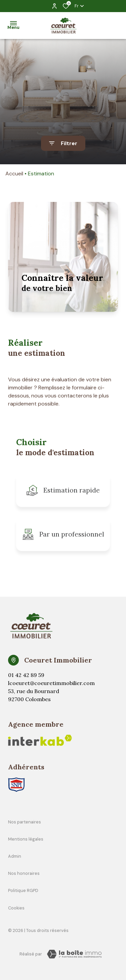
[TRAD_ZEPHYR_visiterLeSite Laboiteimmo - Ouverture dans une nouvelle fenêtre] (74, 954)
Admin (15, 856)
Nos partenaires (25, 822)
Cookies (16, 908)
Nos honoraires (24, 873)
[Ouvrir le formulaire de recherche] (63, 143)
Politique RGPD (23, 890)
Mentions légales (26, 839)
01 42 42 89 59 (26, 675)
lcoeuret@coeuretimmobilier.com (51, 683)
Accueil (14, 174)
